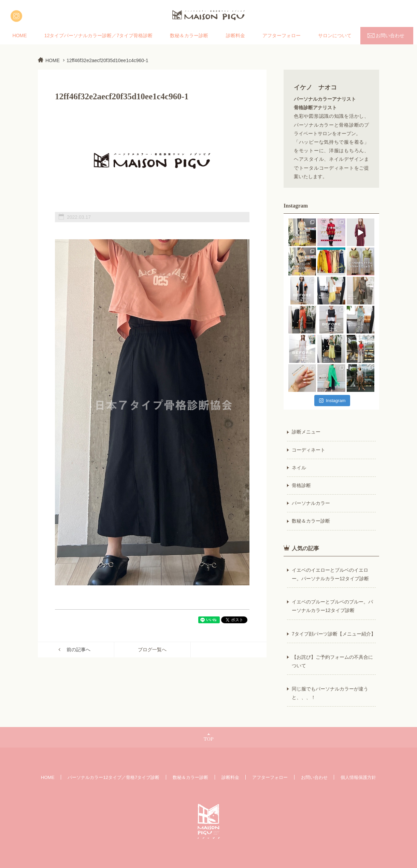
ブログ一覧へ (152, 650)
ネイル (299, 468)
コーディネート (308, 450)
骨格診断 (301, 485)
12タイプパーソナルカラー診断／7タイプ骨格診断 (98, 35)
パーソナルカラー (311, 503)
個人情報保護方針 (358, 777)
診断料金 (235, 35)
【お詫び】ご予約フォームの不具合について (332, 661)
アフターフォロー (282, 35)
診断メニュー (306, 432)
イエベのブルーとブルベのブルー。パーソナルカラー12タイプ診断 (332, 606)
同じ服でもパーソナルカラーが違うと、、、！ (330, 693)
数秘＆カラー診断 (189, 35)
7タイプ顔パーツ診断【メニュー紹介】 (334, 634)
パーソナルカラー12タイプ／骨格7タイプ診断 (113, 777)
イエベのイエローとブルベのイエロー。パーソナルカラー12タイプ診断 (330, 574)
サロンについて (335, 35)
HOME (20, 35)
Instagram (332, 401)
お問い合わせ (390, 35)
